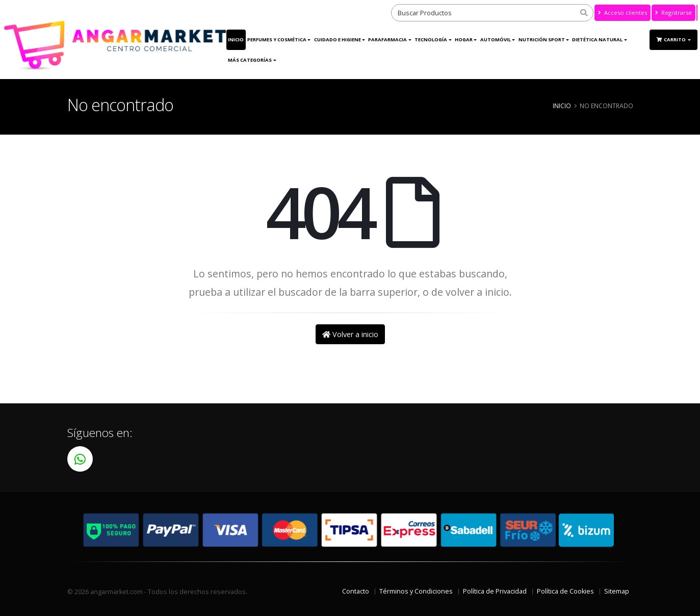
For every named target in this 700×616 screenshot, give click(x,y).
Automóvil (496, 40)
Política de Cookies (565, 591)
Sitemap (617, 591)
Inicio (236, 40)
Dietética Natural (597, 40)
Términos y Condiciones (416, 591)
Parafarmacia (387, 40)
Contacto (356, 591)
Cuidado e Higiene (338, 40)
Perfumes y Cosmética (277, 40)
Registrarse (673, 12)
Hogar (464, 40)
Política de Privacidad (495, 591)
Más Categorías (250, 60)
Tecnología (431, 40)
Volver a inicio (350, 334)
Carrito (671, 40)
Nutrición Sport (542, 40)
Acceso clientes (623, 12)
